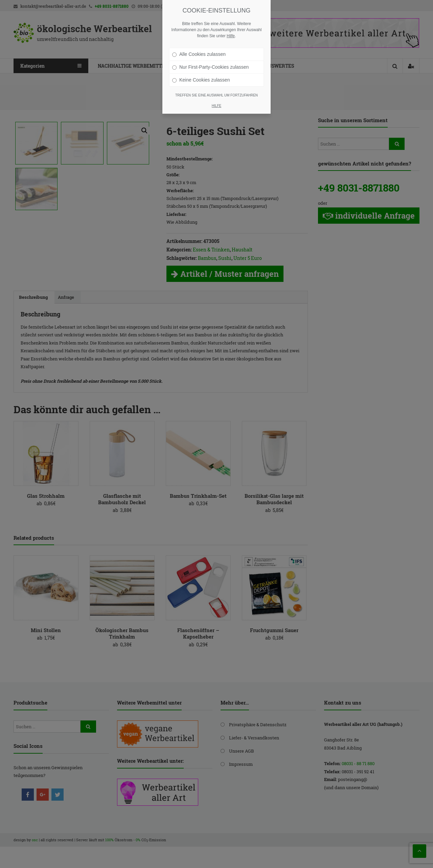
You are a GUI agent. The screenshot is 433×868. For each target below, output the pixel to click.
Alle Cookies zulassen (199, 54)
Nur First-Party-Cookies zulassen (210, 67)
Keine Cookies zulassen (201, 80)
